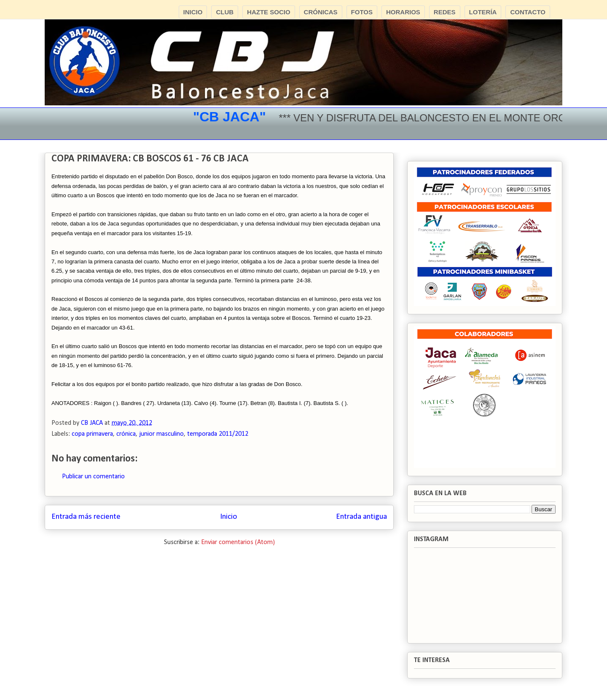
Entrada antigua (361, 517)
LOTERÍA (483, 12)
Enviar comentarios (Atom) (238, 542)
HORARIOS (403, 12)
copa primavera (92, 434)
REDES (445, 12)
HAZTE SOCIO (269, 12)
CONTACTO (528, 12)
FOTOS (362, 12)
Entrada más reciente (86, 517)
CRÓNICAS (321, 12)
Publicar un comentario (93, 477)
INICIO (193, 12)
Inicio (228, 517)
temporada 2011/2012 (218, 434)
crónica (126, 434)
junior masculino (161, 434)
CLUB (225, 12)
